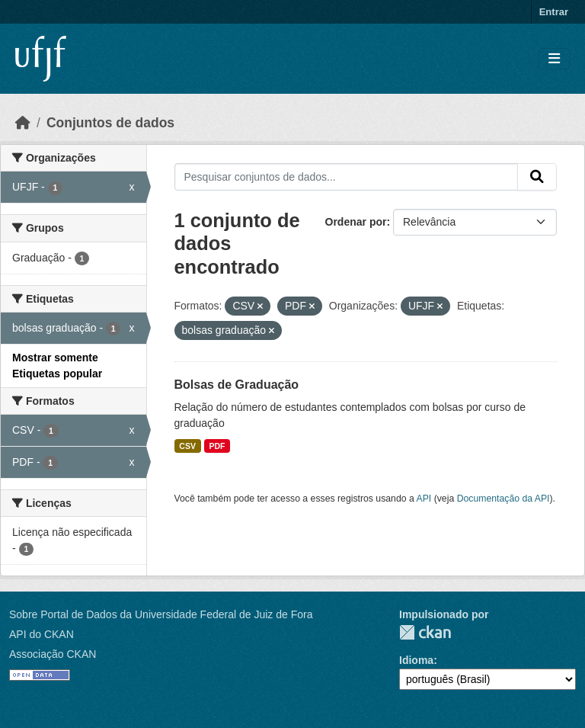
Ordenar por (356, 222)
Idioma (416, 660)
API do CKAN (42, 634)
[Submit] (537, 177)
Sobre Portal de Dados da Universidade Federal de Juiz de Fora (161, 614)
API (424, 499)
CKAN (425, 632)
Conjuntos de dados (110, 123)
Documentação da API (503, 499)
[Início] (23, 123)
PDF (217, 446)
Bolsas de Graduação (237, 385)
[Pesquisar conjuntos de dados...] (347, 177)
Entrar (554, 12)
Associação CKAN (53, 654)
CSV (187, 446)
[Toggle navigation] (554, 59)
